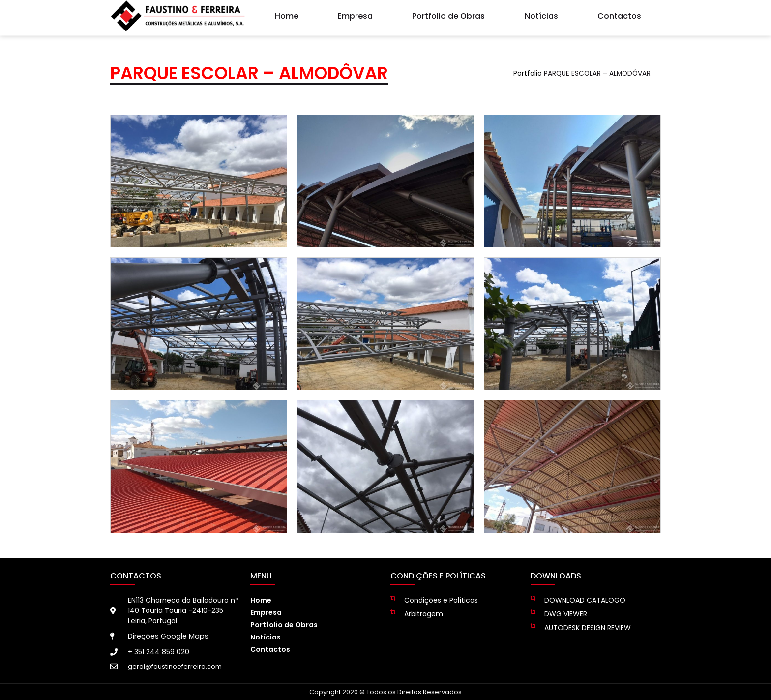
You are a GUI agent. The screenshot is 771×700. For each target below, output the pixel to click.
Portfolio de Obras (448, 14)
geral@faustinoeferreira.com (175, 666)
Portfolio (528, 74)
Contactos (619, 14)
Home (287, 14)
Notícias (541, 14)
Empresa (355, 14)
